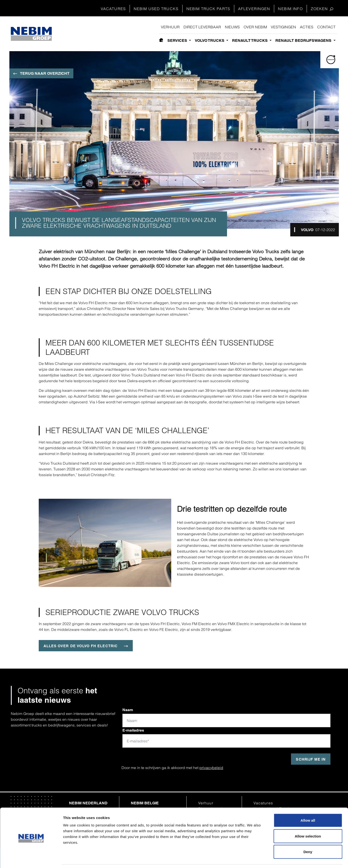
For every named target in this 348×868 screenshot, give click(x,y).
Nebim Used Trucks (156, 9)
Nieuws (232, 27)
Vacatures (113, 9)
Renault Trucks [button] (250, 40)
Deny (308, 836)
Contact (326, 27)
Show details (251, 859)
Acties (307, 27)
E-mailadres (133, 730)
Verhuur (170, 27)
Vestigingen (283, 27)
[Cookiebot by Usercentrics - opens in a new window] (31, 859)
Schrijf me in (311, 759)
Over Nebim (255, 27)
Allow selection (308, 821)
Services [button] (178, 40)
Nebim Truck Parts (208, 9)
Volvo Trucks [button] (210, 40)
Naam (128, 710)
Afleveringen (254, 9)
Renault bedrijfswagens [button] (304, 40)
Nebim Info (290, 9)
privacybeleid (211, 768)
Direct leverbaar (202, 27)
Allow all (308, 805)
